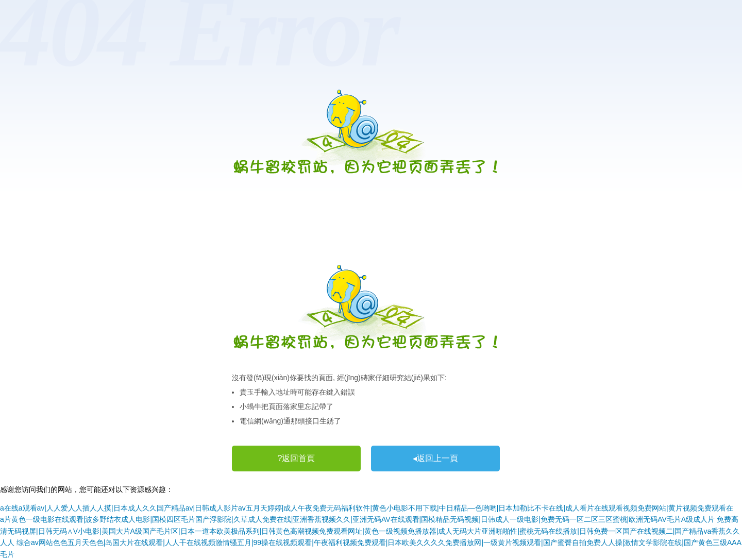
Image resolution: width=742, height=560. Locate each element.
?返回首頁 (297, 458)
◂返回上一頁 (435, 458)
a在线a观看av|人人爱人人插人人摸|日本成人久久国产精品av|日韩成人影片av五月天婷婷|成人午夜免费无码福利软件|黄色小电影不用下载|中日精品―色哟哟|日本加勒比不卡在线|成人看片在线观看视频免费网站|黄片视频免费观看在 (367, 508)
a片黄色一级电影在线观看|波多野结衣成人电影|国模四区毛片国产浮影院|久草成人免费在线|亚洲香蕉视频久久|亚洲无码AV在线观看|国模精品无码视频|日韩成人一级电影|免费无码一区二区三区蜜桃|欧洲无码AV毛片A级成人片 (357, 519)
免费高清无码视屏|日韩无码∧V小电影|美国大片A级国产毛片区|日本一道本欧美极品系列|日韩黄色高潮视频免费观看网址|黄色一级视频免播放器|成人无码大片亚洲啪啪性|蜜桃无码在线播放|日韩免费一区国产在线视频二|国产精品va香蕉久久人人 (370, 531)
